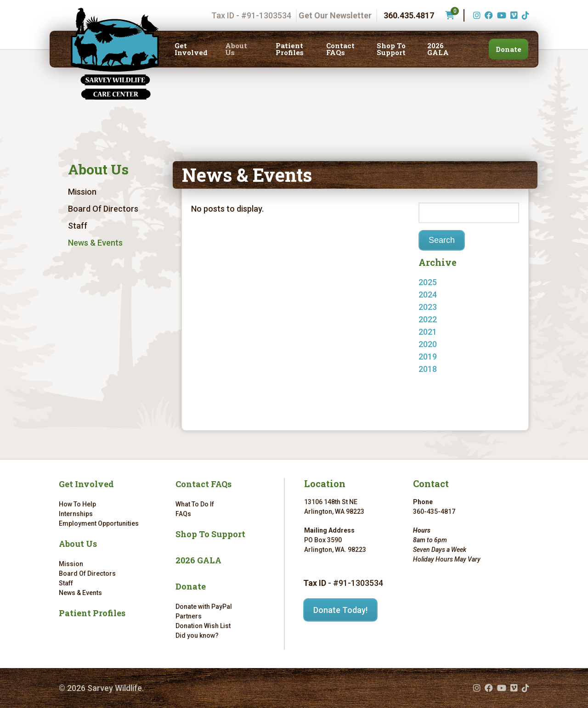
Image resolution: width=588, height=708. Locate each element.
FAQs (183, 514)
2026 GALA (438, 49)
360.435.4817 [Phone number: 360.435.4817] (409, 15)
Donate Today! (340, 610)
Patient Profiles (290, 49)
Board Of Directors (103, 209)
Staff (78, 226)
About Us (236, 49)
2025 (428, 282)
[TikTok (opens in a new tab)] (524, 15)
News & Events (95, 243)
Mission (82, 192)
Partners (189, 616)
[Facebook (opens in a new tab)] (488, 15)
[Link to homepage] (115, 54)
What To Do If (195, 504)
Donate (509, 49)
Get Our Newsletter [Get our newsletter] (335, 15)
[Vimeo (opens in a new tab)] (513, 15)
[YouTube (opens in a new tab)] (500, 15)
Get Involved (191, 49)
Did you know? (197, 635)
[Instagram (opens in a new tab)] (476, 15)
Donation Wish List (203, 626)
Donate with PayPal (204, 607)
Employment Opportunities (99, 523)
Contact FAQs (340, 49)
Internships (76, 514)
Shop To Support (391, 49)
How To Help (77, 504)
